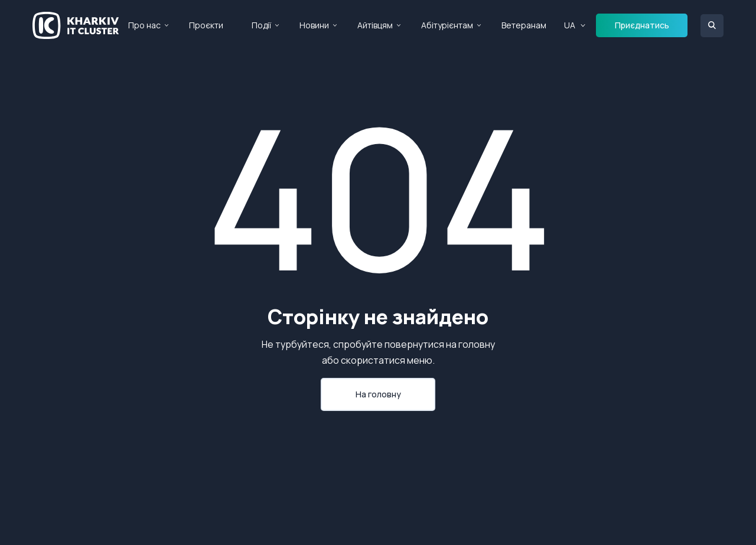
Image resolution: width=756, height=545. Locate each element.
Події (261, 25)
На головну (378, 394)
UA (570, 25)
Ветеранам (524, 25)
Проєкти (206, 25)
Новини (314, 25)
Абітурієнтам (447, 25)
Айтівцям (375, 25)
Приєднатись (642, 25)
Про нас (144, 25)
